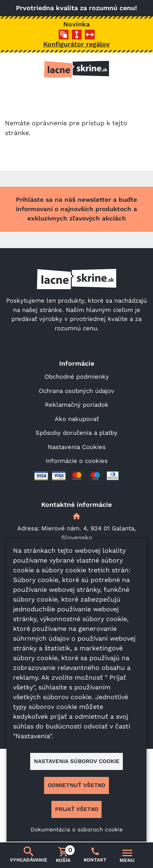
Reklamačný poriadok (77, 405)
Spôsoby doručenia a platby (76, 433)
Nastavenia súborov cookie (77, 761)
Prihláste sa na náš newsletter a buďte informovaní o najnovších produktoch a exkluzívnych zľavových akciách (76, 209)
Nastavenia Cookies (77, 447)
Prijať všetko (77, 809)
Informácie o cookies (77, 461)
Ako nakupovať (77, 419)
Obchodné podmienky (77, 377)
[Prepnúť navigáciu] (127, 855)
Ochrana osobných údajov (76, 391)
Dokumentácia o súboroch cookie (77, 829)
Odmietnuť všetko (76, 785)
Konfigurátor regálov (76, 44)
